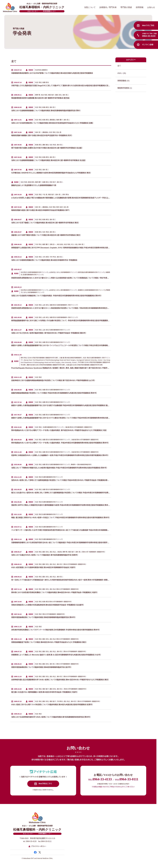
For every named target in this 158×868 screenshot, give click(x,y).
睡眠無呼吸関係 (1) (131, 88)
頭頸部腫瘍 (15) (131, 81)
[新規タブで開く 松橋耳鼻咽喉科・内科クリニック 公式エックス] (40, 852)
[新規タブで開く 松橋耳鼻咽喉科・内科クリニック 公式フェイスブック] (35, 852)
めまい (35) (131, 73)
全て (131, 66)
